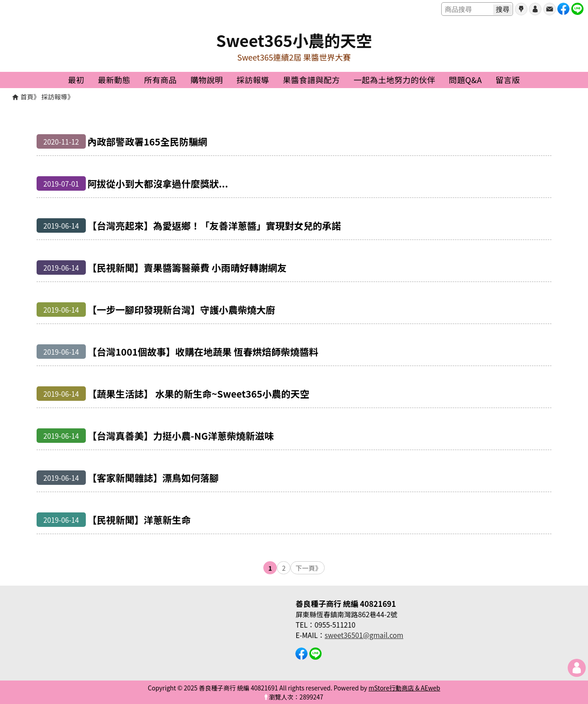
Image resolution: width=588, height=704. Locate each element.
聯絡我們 (550, 9)
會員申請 (521, 9)
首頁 (27, 96)
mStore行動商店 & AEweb (404, 688)
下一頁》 (308, 568)
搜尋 (503, 9)
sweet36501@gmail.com (364, 635)
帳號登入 (535, 9)
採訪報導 (55, 96)
